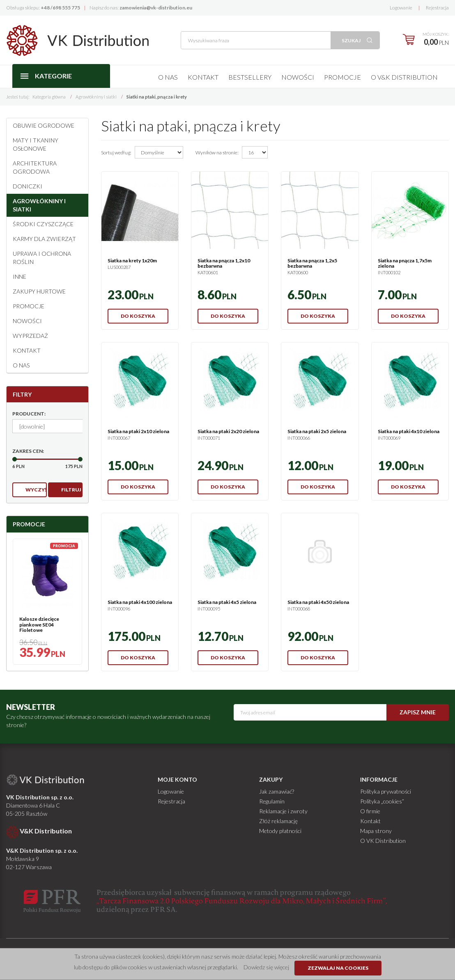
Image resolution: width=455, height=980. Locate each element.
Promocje (342, 77)
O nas (168, 77)
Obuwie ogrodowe (44, 125)
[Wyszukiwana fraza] (256, 40)
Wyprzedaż (30, 336)
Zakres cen (28, 451)
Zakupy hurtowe (39, 291)
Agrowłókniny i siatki (39, 205)
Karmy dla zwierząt (44, 239)
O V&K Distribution (404, 77)
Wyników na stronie (217, 153)
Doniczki (28, 186)
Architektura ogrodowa (35, 167)
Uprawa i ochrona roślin (42, 258)
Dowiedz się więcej (266, 967)
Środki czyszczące (43, 224)
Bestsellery (250, 77)
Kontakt (203, 77)
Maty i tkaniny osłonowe (36, 144)
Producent (29, 414)
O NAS (21, 365)
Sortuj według (116, 153)
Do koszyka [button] (138, 316)
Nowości (298, 77)
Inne (20, 277)
